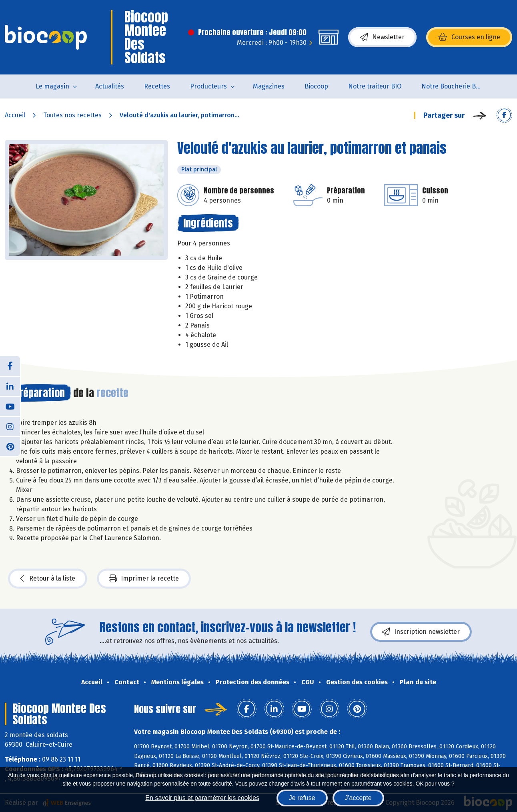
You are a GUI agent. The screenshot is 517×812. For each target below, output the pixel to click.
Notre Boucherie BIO (452, 86)
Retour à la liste (48, 579)
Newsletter (382, 37)
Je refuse (302, 798)
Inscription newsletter (421, 632)
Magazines (269, 86)
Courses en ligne (469, 37)
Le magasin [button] (52, 86)
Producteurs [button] (208, 86)
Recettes (157, 86)
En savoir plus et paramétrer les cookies (202, 798)
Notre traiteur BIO (375, 86)
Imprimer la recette (144, 579)
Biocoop (316, 86)
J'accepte (358, 798)
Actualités (110, 86)
